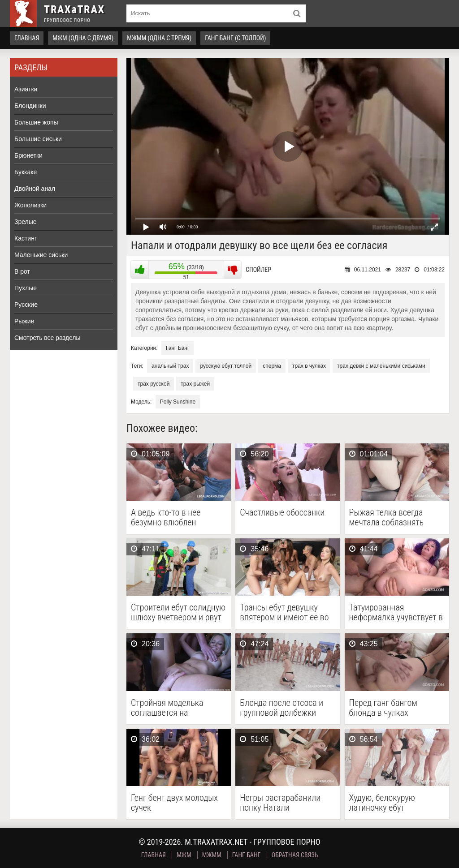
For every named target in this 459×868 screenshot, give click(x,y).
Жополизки (30, 205)
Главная (27, 38)
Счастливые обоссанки (282, 513)
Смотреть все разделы (48, 338)
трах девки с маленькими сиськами (381, 366)
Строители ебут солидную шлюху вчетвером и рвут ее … (178, 612)
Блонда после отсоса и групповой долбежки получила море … (281, 708)
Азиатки (26, 89)
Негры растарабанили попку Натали (280, 803)
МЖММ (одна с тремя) (159, 38)
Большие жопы (36, 122)
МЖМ (184, 855)
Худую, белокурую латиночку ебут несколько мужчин (383, 803)
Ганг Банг (178, 348)
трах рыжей (195, 384)
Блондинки (30, 106)
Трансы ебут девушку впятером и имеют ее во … (284, 612)
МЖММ (212, 855)
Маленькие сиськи (41, 255)
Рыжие (24, 321)
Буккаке (26, 172)
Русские (26, 305)
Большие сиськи (38, 139)
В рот (22, 271)
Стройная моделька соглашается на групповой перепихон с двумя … (173, 708)
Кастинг (26, 238)
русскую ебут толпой (226, 366)
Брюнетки (28, 155)
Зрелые (26, 222)
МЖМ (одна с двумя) (83, 38)
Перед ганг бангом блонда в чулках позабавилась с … (383, 708)
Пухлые (26, 288)
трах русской (154, 384)
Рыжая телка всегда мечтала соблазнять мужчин (387, 517)
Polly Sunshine (178, 402)
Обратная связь (295, 855)
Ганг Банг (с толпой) (235, 38)
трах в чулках (309, 366)
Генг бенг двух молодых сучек (174, 803)
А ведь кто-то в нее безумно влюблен (166, 517)
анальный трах (170, 366)
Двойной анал (35, 189)
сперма (272, 366)
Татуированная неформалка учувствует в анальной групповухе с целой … (396, 612)
